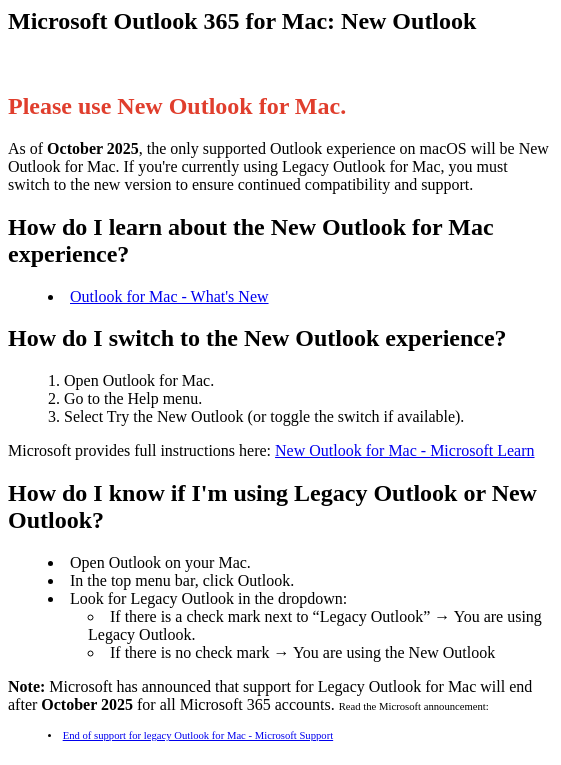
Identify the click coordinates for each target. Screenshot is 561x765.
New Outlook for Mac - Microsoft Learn (404, 450)
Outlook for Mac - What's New (169, 296)
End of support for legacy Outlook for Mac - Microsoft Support (198, 735)
